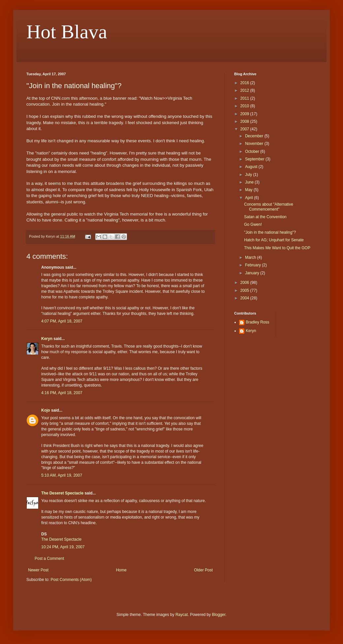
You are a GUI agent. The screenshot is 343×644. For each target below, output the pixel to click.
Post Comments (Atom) (71, 580)
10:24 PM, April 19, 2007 (63, 547)
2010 (245, 106)
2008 (245, 121)
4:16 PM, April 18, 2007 (62, 393)
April (249, 198)
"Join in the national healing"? (270, 232)
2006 (245, 283)
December (255, 136)
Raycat (182, 615)
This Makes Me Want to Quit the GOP (277, 248)
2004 (245, 298)
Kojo (46, 410)
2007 (245, 129)
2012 (245, 90)
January (253, 273)
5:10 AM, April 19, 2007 (62, 475)
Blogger (219, 615)
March (251, 257)
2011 (245, 98)
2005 (245, 290)
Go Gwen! (253, 224)
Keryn (47, 339)
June (250, 182)
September (255, 159)
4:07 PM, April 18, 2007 (62, 321)
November (255, 144)
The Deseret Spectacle (62, 493)
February (253, 265)
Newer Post (38, 570)
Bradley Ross (257, 322)
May (249, 190)
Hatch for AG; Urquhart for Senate (274, 240)
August (252, 167)
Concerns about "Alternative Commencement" (269, 207)
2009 (245, 114)
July (249, 175)
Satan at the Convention (265, 217)
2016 (245, 83)
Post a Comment (49, 559)
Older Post (203, 570)
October (253, 152)
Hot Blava (67, 32)
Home (121, 570)
